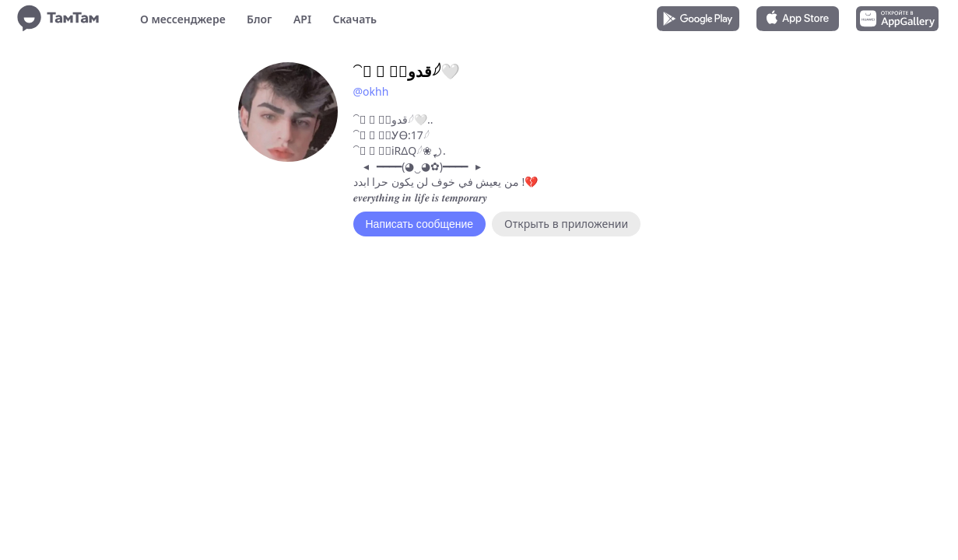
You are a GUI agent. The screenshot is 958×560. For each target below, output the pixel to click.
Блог (259, 19)
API (302, 19)
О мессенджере (183, 19)
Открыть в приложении (566, 224)
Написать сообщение (420, 224)
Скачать (354, 19)
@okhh (371, 91)
